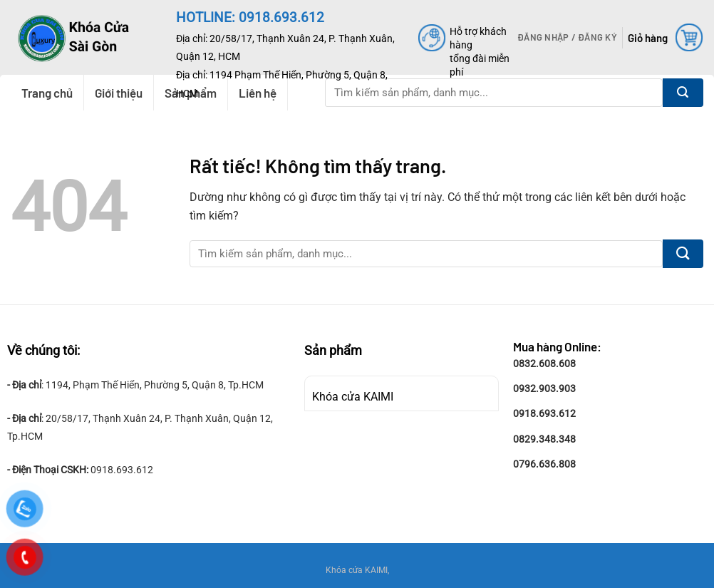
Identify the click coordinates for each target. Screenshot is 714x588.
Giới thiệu (119, 93)
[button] (567, 37)
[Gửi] (683, 93)
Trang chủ (47, 93)
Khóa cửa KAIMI (353, 397)
